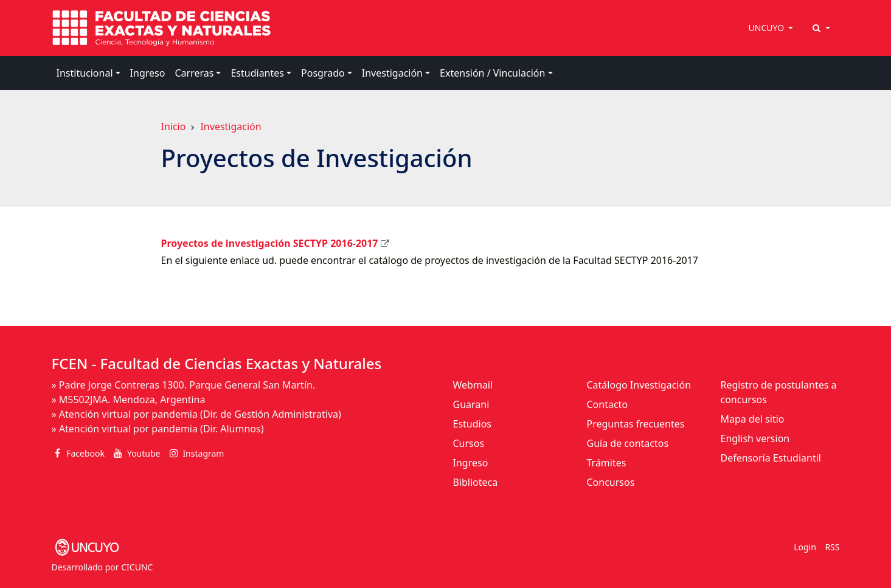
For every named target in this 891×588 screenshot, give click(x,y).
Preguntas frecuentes (636, 424)
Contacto (608, 404)
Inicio (174, 126)
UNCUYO (768, 28)
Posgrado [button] (323, 73)
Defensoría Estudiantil (771, 458)
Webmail (473, 385)
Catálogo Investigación (639, 385)
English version (755, 438)
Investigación (231, 126)
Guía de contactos (628, 443)
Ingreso (148, 73)
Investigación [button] (392, 73)
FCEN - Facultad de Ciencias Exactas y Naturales (217, 363)
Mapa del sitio (753, 419)
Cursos (469, 443)
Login (805, 547)
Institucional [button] (85, 73)
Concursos (611, 482)
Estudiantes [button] (257, 73)
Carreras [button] (194, 73)
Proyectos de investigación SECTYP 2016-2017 (270, 243)
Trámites (607, 463)
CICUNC (137, 567)
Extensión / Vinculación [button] (492, 73)
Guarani (471, 404)
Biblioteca (476, 482)
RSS (832, 547)
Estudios (473, 424)
